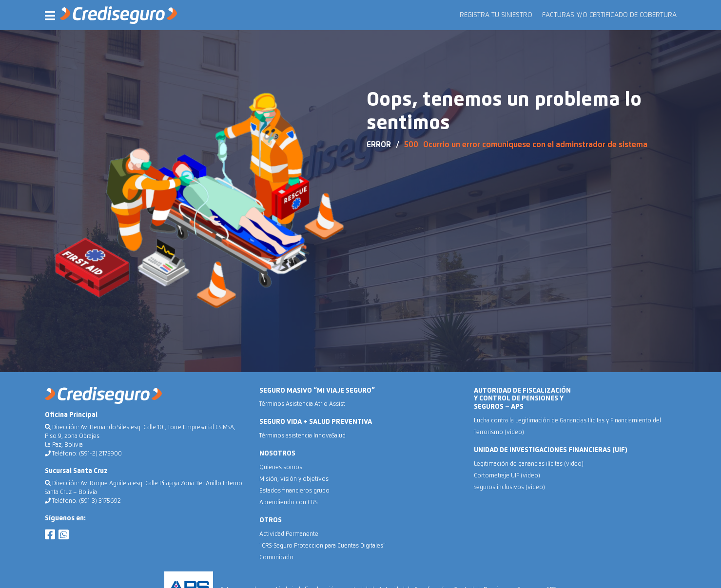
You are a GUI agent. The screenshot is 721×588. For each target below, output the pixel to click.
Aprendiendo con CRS (288, 503)
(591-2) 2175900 (100, 454)
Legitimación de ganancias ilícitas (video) (529, 464)
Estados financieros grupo (294, 491)
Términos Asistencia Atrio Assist (302, 404)
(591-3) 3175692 (100, 501)
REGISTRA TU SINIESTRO (496, 15)
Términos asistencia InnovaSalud (302, 436)
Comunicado (276, 558)
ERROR (379, 145)
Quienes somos (281, 468)
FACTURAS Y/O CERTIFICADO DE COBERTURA (609, 15)
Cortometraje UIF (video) (507, 476)
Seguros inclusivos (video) (509, 488)
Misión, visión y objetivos (294, 479)
